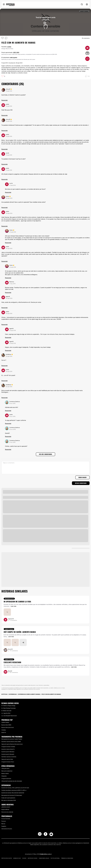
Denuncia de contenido (7, 812)
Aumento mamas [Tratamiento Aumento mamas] (9, 629)
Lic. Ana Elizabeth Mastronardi (9, 716)
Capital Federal (5, 722)
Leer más (13, 606)
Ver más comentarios (45, 454)
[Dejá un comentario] (45, 468)
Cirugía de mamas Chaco (8, 762)
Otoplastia (4, 776)
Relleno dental (5, 773)
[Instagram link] (40, 835)
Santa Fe (4, 732)
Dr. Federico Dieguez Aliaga (8, 706)
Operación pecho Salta (7, 759)
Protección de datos (7, 858)
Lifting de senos (5, 768)
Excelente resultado (12, 662)
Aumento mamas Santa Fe (8, 749)
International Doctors (7, 829)
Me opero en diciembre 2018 (9, 800)
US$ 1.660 (16, 52)
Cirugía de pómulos (6, 779)
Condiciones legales (44, 858)
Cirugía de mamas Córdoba (8, 747)
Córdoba (4, 730)
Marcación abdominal (7, 771)
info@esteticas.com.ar (46, 854)
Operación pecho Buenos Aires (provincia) (12, 744)
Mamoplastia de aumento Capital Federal (12, 739)
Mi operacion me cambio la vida (17, 602)
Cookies (24, 858)
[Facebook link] (45, 835)
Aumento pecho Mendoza (8, 752)
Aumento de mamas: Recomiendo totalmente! (13, 793)
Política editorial (55, 858)
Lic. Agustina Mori (6, 713)
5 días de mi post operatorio (8, 798)
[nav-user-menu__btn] (87, 4)
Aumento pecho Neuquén (8, 754)
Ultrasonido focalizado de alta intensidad (12, 781)
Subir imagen (82, 477)
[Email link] (51, 834)
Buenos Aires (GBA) (6, 725)
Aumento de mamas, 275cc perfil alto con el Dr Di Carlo (15, 788)
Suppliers (4, 826)
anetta (9, 47)
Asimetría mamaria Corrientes (9, 757)
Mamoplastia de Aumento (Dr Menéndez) (12, 795)
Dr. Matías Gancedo (6, 711)
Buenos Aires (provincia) (8, 727)
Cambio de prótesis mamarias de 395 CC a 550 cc (14, 790)
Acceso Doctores (6, 819)
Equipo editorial (5, 809)
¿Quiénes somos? (6, 807)
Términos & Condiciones (67, 858)
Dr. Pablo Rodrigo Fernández (9, 708)
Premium (4, 821)
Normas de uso (17, 858)
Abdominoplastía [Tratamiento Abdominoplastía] (9, 599)
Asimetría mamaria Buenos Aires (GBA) (11, 742)
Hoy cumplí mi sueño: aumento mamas (20, 632)
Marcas (3, 824)
